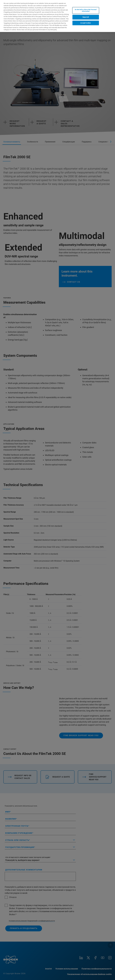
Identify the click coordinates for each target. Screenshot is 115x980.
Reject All (86, 17)
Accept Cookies (86, 23)
